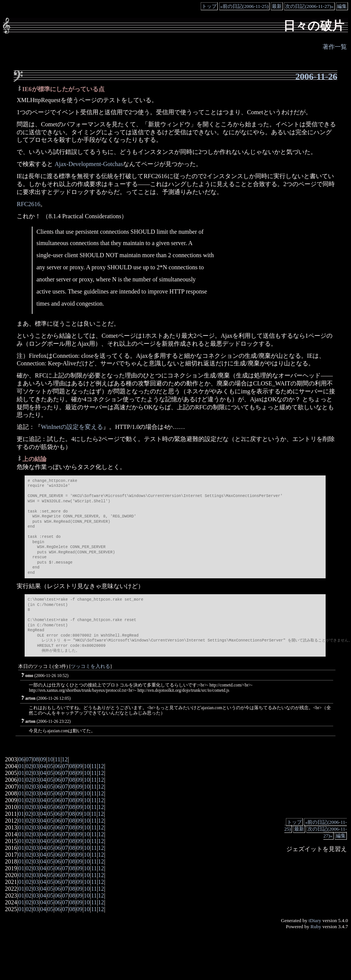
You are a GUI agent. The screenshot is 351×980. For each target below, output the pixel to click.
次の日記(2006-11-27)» (309, 6)
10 (50, 759)
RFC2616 (28, 204)
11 (57, 759)
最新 (277, 6)
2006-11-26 (316, 76)
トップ (209, 6)
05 (50, 766)
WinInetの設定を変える (72, 427)
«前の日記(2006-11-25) (244, 6)
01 (21, 766)
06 (21, 759)
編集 (342, 6)
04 (43, 766)
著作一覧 (335, 47)
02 (28, 766)
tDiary (315, 920)
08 (36, 759)
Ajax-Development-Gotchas (88, 164)
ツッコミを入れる (90, 666)
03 (36, 766)
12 (65, 759)
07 (28, 759)
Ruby (316, 926)
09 (43, 759)
